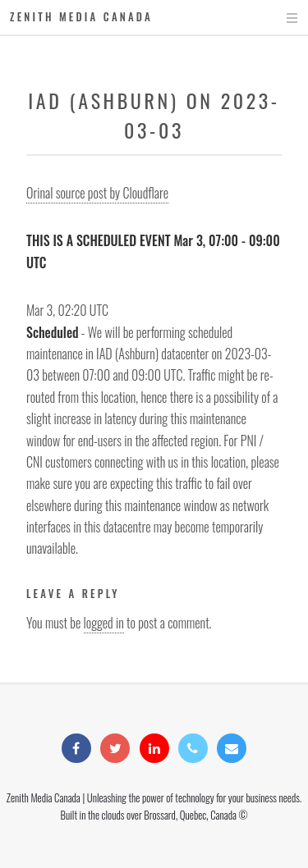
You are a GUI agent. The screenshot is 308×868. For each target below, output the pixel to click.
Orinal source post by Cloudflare (97, 193)
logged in (104, 623)
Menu (276, 18)
